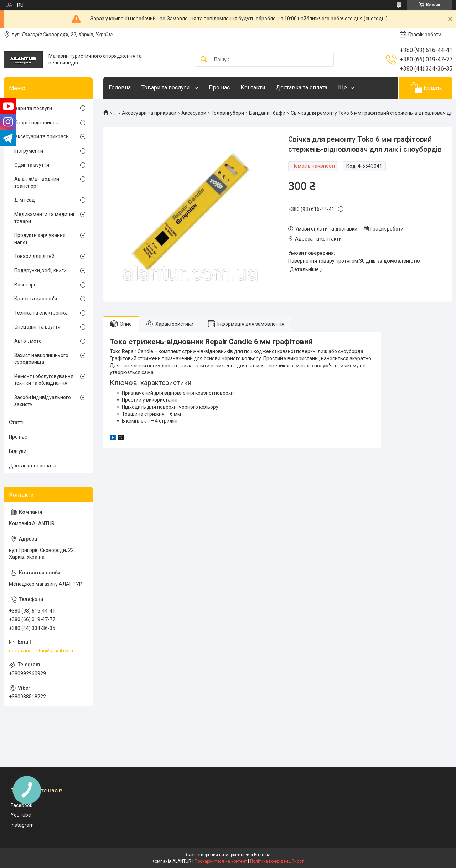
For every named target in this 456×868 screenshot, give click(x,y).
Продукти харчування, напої (40, 239)
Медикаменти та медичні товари (44, 218)
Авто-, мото (28, 341)
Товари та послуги (166, 87)
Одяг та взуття (32, 165)
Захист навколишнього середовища (41, 359)
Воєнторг (25, 285)
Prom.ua (262, 855)
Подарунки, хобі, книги (40, 270)
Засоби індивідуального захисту (43, 401)
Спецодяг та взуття (37, 327)
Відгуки (18, 451)
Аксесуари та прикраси (149, 113)
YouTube (21, 815)
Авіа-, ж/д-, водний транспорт (37, 182)
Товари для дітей (34, 256)
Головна (120, 87)
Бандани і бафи (267, 113)
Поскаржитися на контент (221, 861)
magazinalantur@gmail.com (41, 651)
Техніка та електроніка (41, 313)
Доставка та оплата (302, 87)
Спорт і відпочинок (36, 123)
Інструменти (29, 151)
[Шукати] (204, 60)
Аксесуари (194, 113)
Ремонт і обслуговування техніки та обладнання (44, 380)
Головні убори (228, 113)
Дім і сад (25, 200)
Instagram (22, 825)
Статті (16, 422)
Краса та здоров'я (36, 299)
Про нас (219, 87)
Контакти (253, 87)
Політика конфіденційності (277, 861)
